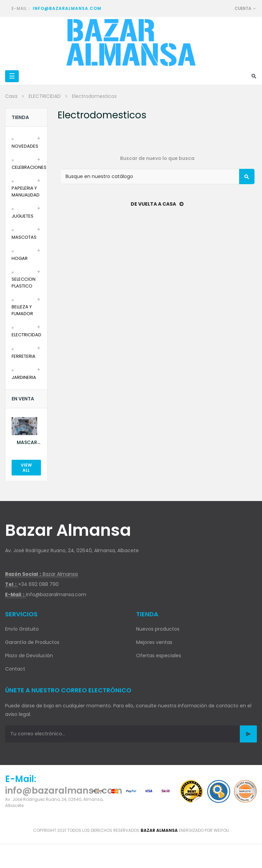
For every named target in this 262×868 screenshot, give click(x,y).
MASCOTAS (24, 237)
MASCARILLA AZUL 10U (29, 443)
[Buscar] (157, 176)
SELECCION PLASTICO (24, 283)
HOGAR (20, 258)
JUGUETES (23, 216)
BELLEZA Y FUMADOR (22, 310)
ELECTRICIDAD (26, 335)
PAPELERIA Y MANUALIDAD (26, 192)
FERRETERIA (24, 356)
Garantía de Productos (32, 642)
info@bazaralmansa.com (67, 8)
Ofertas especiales (159, 656)
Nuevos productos (158, 629)
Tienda (20, 117)
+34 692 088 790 (38, 584)
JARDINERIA (24, 377)
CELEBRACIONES (29, 167)
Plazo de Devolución (29, 656)
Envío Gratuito (22, 629)
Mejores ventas (154, 642)
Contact (15, 669)
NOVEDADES (25, 146)
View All (26, 468)
